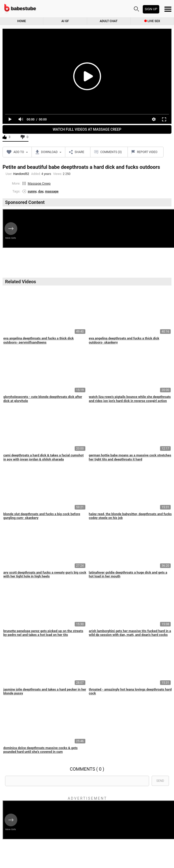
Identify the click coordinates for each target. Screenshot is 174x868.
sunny (32, 191)
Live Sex (152, 21)
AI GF (65, 21)
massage (52, 191)
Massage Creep (39, 183)
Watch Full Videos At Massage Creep (87, 129)
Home (22, 21)
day (41, 191)
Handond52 (21, 174)
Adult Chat (109, 21)
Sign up (151, 9)
